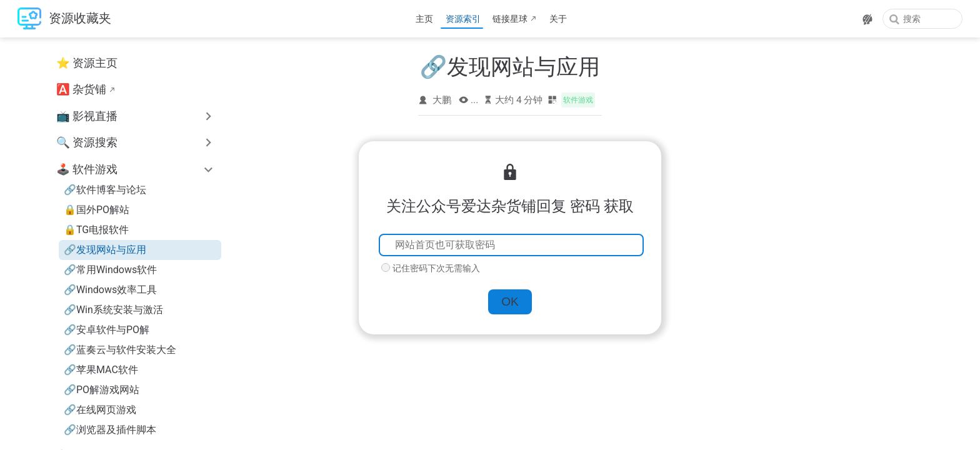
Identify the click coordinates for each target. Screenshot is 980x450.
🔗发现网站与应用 (105, 250)
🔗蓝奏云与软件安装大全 (120, 350)
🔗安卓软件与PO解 (107, 330)
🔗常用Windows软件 (110, 270)
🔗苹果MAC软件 (101, 370)
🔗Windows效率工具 (110, 290)
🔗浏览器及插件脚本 (110, 430)
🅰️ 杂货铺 (81, 89)
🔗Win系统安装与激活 (113, 310)
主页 (424, 19)
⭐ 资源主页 (87, 63)
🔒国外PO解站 (97, 210)
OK (510, 302)
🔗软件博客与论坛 (105, 190)
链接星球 (510, 19)
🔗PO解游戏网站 (102, 390)
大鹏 (442, 100)
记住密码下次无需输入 (436, 268)
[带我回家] (64, 19)
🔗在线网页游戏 (100, 410)
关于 (558, 19)
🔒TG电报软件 (96, 230)
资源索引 (463, 19)
